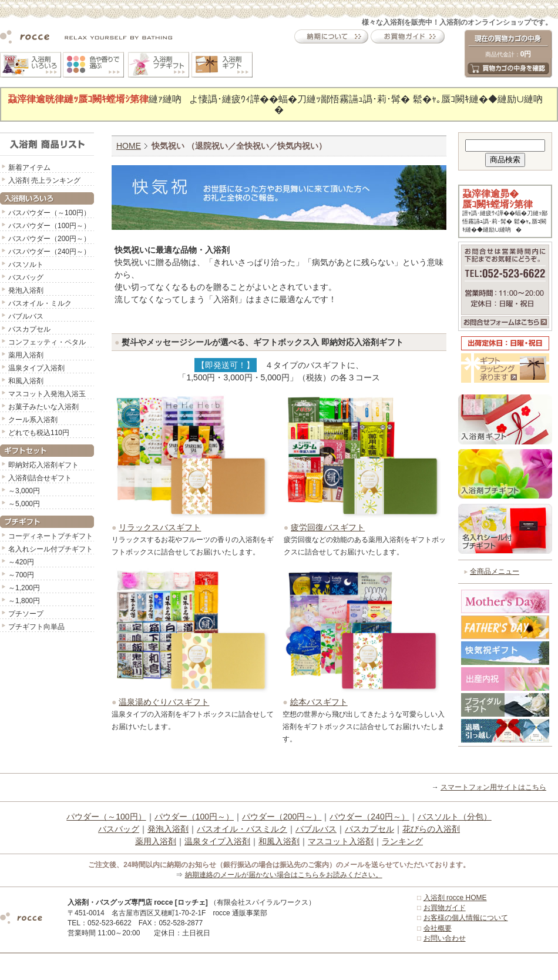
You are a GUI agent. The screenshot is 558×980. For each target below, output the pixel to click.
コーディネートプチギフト (51, 536)
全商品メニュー (495, 571)
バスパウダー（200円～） (49, 239)
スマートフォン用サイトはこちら (493, 787)
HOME (129, 146)
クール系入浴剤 (33, 420)
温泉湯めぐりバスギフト (164, 702)
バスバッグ (26, 277)
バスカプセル (29, 329)
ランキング (402, 841)
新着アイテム (29, 168)
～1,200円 (24, 588)
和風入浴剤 (26, 381)
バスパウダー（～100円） (49, 213)
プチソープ (26, 614)
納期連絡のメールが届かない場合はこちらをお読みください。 (284, 875)
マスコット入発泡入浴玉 (47, 394)
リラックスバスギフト (160, 527)
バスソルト (26, 265)
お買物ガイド (445, 908)
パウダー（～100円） (106, 817)
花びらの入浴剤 (431, 829)
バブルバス (26, 316)
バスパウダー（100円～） (49, 226)
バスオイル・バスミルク (242, 829)
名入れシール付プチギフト (51, 549)
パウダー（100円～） (194, 817)
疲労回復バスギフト (328, 527)
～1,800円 (24, 601)
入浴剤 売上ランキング (44, 180)
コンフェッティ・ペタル (47, 342)
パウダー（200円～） (282, 817)
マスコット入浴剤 (341, 841)
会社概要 (438, 928)
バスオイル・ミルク (40, 303)
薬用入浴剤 (26, 355)
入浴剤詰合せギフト (40, 478)
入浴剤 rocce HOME (455, 898)
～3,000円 (24, 491)
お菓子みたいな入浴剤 (43, 407)
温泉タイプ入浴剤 (36, 368)
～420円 (21, 562)
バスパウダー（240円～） (49, 252)
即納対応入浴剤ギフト (43, 465)
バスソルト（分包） (455, 817)
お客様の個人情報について (466, 918)
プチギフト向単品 (36, 627)
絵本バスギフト (319, 702)
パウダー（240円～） (369, 817)
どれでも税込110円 (39, 433)
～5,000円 (24, 504)
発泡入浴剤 (26, 290)
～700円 (21, 575)
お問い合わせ (445, 938)
